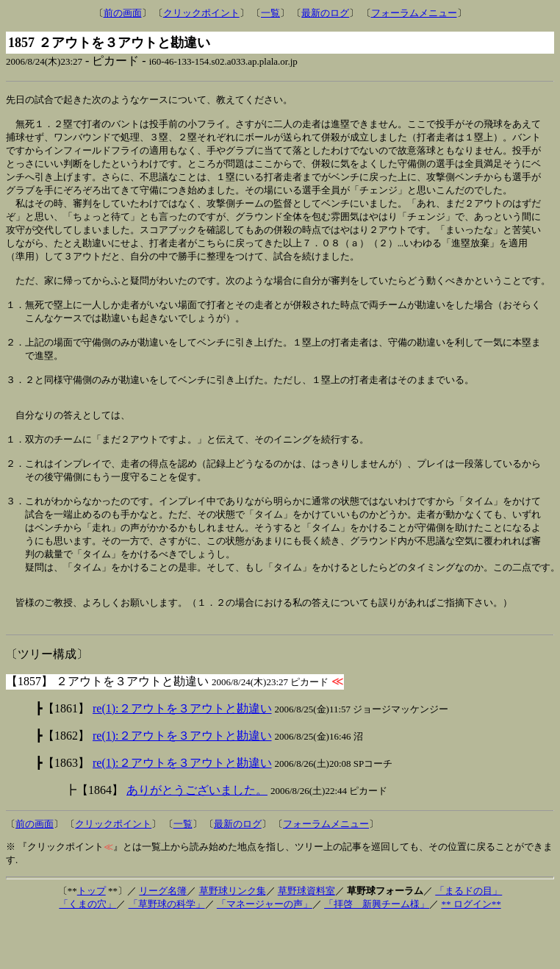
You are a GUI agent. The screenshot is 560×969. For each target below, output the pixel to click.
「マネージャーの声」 (265, 952)
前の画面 (123, 13)
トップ (91, 939)
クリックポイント (201, 13)
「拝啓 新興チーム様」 (377, 952)
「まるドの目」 (469, 939)
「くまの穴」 (87, 952)
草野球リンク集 (233, 939)
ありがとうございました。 (197, 839)
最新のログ (325, 13)
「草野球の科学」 (167, 952)
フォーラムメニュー (414, 13)
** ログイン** (471, 952)
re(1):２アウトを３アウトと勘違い (182, 757)
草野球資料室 (306, 939)
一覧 (270, 13)
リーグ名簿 (163, 939)
